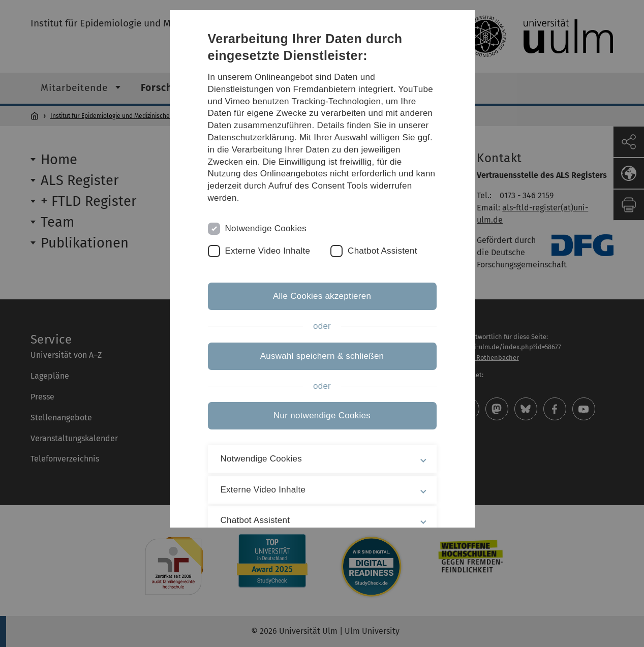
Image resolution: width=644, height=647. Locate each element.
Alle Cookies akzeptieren (322, 296)
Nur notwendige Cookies (322, 415)
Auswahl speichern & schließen (322, 356)
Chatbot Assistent (382, 251)
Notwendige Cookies (266, 228)
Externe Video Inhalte (268, 251)
